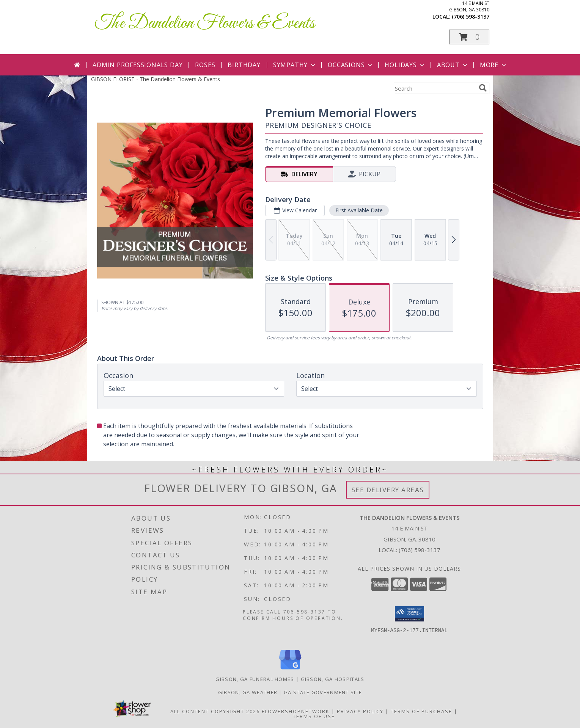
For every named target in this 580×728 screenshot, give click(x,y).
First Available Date (359, 210)
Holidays (405, 65)
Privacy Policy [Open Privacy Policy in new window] (360, 711)
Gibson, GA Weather (248, 692)
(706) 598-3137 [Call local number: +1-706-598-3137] (471, 16)
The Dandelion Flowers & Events (205, 23)
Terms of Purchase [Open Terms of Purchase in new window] (421, 711)
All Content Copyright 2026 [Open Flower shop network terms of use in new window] (215, 711)
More (494, 65)
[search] (483, 88)
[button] (469, 37)
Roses (205, 65)
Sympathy (295, 65)
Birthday (244, 65)
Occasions (351, 65)
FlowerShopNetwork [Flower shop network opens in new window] (296, 711)
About (453, 65)
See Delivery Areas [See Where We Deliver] (388, 490)
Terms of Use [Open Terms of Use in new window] (314, 716)
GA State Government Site (323, 692)
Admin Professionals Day (138, 65)
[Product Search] (435, 88)
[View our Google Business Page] (290, 670)
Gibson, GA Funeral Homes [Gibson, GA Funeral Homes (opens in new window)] (255, 679)
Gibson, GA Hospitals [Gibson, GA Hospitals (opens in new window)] (333, 679)
